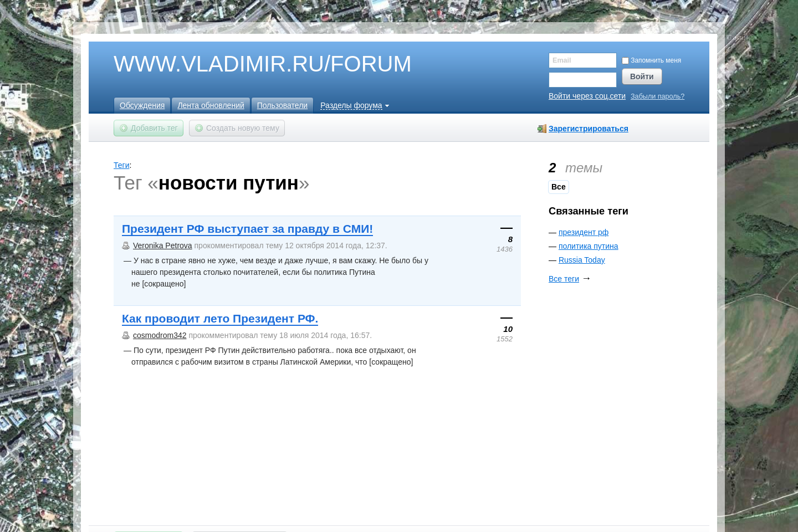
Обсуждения (142, 105)
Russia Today (582, 260)
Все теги (564, 279)
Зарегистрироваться (589, 129)
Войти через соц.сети (587, 96)
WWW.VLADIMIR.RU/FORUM (244, 64)
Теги (121, 165)
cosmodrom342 (160, 335)
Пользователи (282, 105)
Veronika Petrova (163, 245)
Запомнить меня (651, 60)
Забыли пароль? (658, 97)
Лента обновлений (211, 105)
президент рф (584, 232)
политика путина (589, 246)
